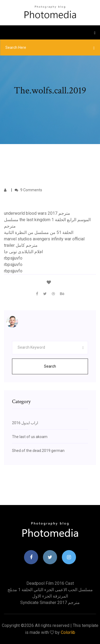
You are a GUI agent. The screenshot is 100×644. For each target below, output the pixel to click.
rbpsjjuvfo (13, 258)
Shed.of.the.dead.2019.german (38, 451)
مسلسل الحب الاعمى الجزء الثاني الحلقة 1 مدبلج (50, 590)
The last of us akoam (30, 437)
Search (50, 366)
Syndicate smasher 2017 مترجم (50, 603)
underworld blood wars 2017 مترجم (37, 213)
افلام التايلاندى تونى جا (23, 252)
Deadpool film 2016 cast (50, 583)
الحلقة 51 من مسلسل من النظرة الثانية (39, 232)
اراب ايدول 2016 (25, 423)
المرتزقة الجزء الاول (50, 596)
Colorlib (68, 632)
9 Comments (28, 190)
